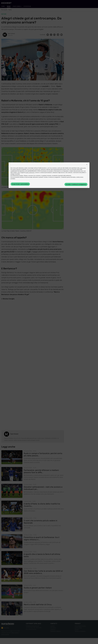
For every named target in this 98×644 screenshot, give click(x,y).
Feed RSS (5, 628)
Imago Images (5, 634)
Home (3, 6)
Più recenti (4, 10)
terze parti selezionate (35, 169)
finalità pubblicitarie (30, 173)
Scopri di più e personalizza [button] (20, 184)
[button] (87, 166)
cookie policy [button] (83, 168)
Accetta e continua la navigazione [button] (76, 184)
